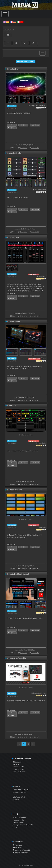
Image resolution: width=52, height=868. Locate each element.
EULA (15, 827)
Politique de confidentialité (23, 825)
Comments (23, 148)
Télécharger (17, 762)
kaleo (44, 358)
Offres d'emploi (19, 822)
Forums (16, 800)
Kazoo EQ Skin (13, 237)
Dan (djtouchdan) (40, 190)
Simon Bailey (42, 443)
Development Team (40, 693)
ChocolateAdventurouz (38, 105)
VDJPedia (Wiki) (19, 797)
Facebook (18, 845)
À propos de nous (20, 817)
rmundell (43, 527)
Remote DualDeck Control (18, 574)
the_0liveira (42, 276)
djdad (44, 610)
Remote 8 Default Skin (17, 658)
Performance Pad (15, 490)
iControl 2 (11, 406)
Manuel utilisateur (20, 792)
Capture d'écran (19, 772)
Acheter (16, 764)
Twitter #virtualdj (20, 853)
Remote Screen (14, 321)
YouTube (17, 848)
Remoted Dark (13, 69)
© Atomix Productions (26, 865)
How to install (35, 148)
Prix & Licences (19, 769)
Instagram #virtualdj (22, 850)
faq (14, 795)
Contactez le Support (21, 790)
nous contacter (19, 820)
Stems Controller (14, 153)
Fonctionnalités (19, 767)
